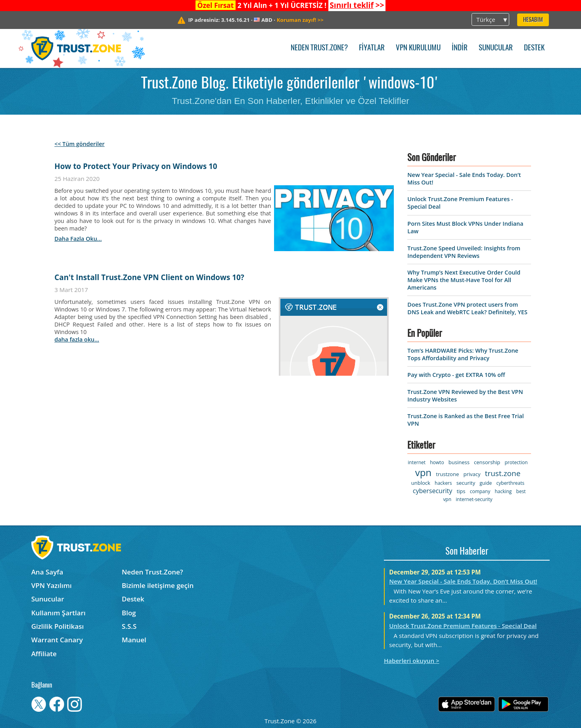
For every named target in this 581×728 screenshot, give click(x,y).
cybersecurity (432, 491)
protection (516, 462)
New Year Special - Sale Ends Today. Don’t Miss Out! (463, 581)
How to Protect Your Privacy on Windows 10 (136, 166)
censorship (487, 462)
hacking (503, 491)
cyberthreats (511, 483)
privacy (472, 474)
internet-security (474, 499)
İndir (460, 48)
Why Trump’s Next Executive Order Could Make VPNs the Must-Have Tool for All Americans (464, 280)
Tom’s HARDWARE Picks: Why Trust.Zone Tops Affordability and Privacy (463, 354)
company (480, 491)
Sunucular (496, 48)
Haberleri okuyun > (412, 661)
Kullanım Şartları (58, 613)
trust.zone (503, 473)
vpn (423, 472)
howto (437, 462)
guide (486, 483)
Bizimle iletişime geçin (158, 585)
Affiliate (44, 654)
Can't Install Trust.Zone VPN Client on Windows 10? (149, 277)
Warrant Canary (57, 640)
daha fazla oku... (78, 239)
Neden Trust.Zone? (319, 48)
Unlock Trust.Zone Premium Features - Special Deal (463, 626)
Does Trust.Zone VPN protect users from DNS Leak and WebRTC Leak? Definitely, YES (467, 308)
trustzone (447, 474)
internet (417, 462)
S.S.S (129, 626)
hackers (443, 483)
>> (357, 5)
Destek (534, 48)
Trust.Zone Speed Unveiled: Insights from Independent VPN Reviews (464, 252)
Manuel (134, 640)
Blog (129, 613)
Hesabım (533, 20)
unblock (421, 483)
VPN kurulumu (418, 48)
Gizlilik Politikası (58, 626)
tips (461, 491)
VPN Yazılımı (52, 585)
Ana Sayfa (47, 572)
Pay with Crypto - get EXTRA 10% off (456, 375)
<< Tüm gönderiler (80, 144)
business (459, 462)
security (466, 483)
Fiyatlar (372, 48)
